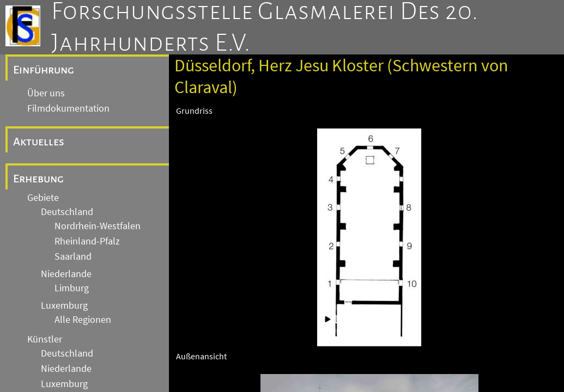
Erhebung (38, 179)
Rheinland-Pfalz (87, 241)
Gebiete (43, 198)
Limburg (72, 288)
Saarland (73, 256)
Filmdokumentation (68, 108)
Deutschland (67, 212)
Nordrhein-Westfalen (98, 226)
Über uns (46, 93)
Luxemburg (64, 305)
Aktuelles (39, 142)
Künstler (45, 339)
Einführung (44, 70)
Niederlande (66, 274)
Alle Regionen (83, 320)
